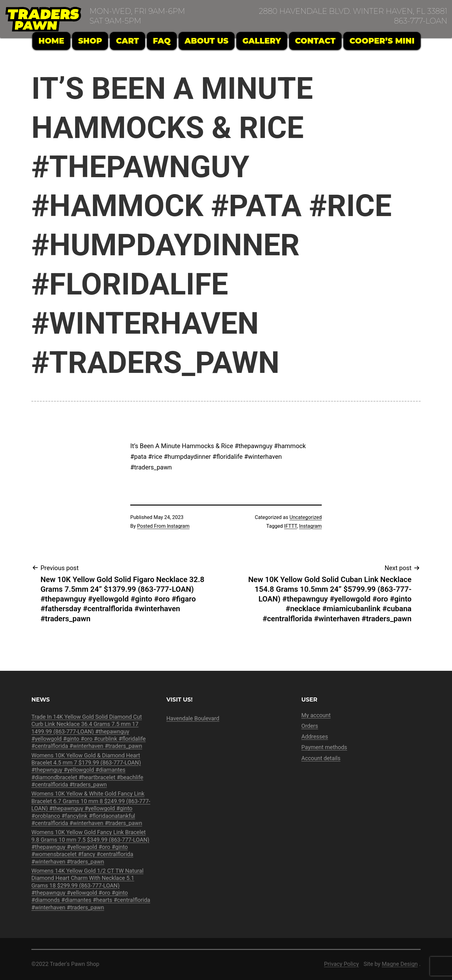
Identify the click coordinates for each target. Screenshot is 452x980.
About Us (207, 41)
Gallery (262, 41)
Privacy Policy (341, 964)
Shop (90, 41)
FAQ (162, 41)
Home (51, 41)
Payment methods (324, 747)
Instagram (310, 526)
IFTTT (291, 526)
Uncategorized (306, 517)
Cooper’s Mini (382, 41)
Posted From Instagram (163, 526)
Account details (321, 758)
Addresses (315, 736)
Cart (128, 41)
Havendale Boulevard (193, 718)
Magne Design (400, 964)
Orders (310, 726)
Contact (315, 41)
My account (316, 715)
